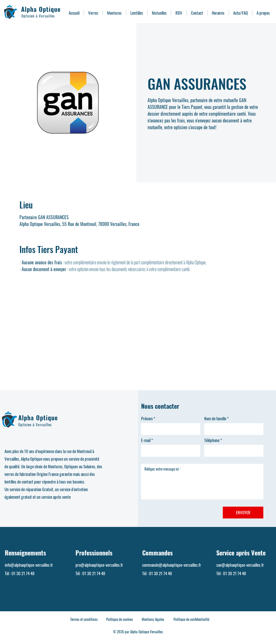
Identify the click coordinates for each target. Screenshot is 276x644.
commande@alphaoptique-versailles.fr (172, 565)
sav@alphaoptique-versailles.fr (240, 565)
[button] (93, 13)
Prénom (147, 418)
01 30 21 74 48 (23, 573)
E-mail (146, 440)
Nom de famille (215, 418)
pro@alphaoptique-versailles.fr (99, 565)
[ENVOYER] (243, 513)
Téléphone (212, 440)
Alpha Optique (41, 9)
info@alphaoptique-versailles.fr (29, 565)
